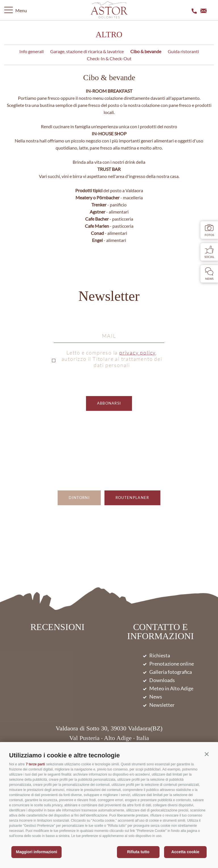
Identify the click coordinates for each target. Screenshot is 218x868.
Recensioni (57, 627)
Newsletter (109, 297)
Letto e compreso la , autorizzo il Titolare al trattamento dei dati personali (112, 359)
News (156, 697)
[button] (207, 754)
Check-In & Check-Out (109, 58)
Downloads (162, 680)
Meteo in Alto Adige (171, 688)
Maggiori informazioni (36, 852)
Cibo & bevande (146, 51)
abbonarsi (109, 403)
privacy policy (137, 353)
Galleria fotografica (171, 672)
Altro (109, 35)
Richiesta (160, 655)
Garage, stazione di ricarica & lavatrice (87, 51)
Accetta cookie (185, 852)
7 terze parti (35, 764)
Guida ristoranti (183, 51)
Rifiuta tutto (138, 852)
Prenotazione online (172, 664)
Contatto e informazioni (161, 632)
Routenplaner (132, 498)
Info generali (32, 51)
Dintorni (79, 498)
